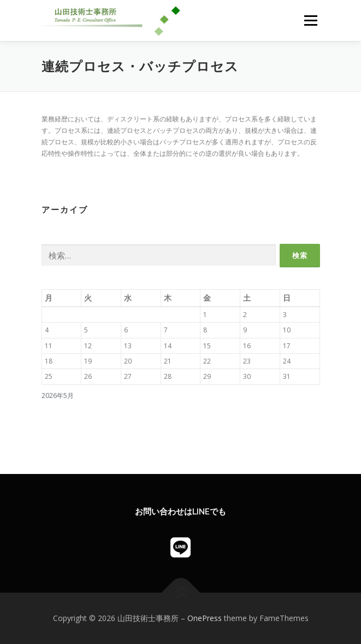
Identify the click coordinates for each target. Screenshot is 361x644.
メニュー (310, 21)
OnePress (205, 618)
